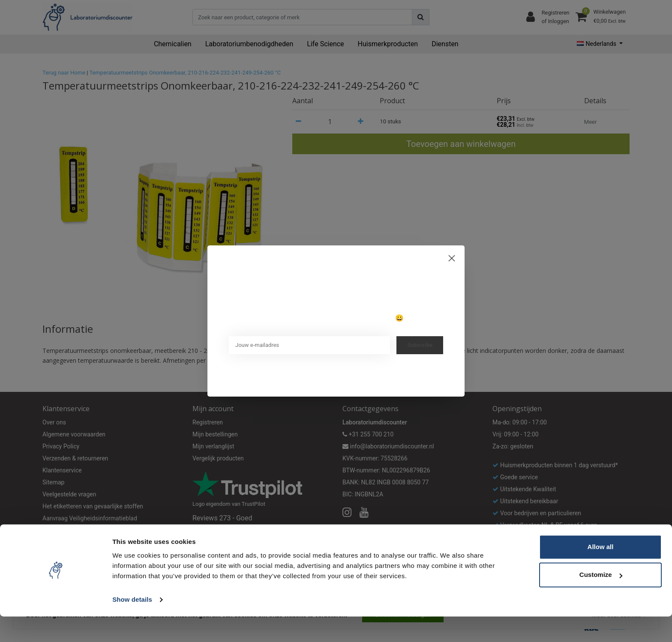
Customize (601, 600)
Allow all (601, 572)
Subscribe (420, 345)
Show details (132, 625)
